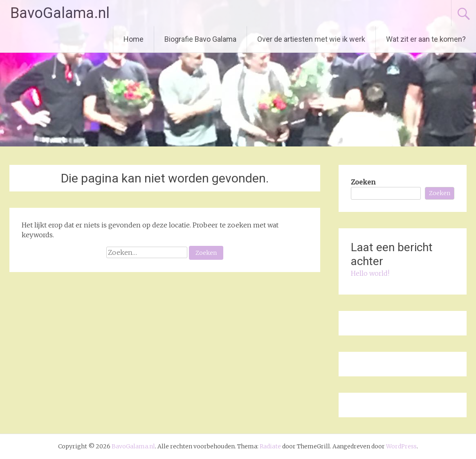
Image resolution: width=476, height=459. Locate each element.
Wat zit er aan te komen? (426, 39)
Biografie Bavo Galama (200, 39)
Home (134, 39)
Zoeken (363, 182)
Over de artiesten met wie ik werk (311, 39)
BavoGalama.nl (60, 13)
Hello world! (370, 273)
